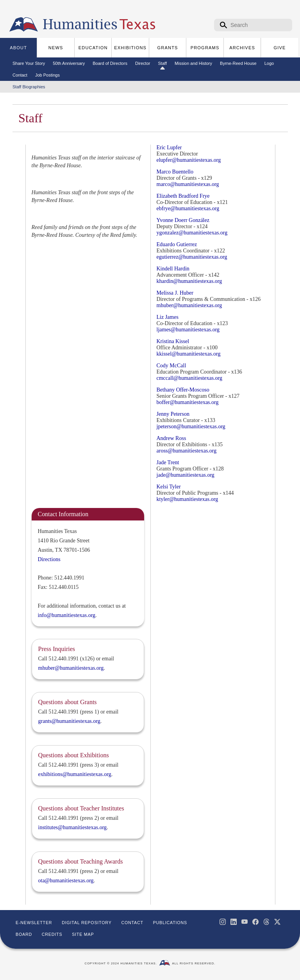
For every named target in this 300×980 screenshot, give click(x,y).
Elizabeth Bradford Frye (183, 196)
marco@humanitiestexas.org (188, 184)
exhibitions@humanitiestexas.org (75, 774)
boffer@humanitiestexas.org (188, 402)
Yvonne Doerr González (183, 220)
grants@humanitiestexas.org (69, 721)
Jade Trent (168, 462)
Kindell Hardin (173, 269)
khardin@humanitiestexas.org (189, 281)
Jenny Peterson (173, 414)
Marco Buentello (175, 172)
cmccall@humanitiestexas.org (190, 378)
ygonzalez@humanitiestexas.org (192, 233)
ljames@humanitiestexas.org (188, 330)
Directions (49, 559)
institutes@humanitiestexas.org (73, 827)
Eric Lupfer (169, 148)
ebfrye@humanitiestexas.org (188, 208)
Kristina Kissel (173, 341)
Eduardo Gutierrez (177, 244)
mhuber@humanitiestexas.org (189, 305)
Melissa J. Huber (175, 293)
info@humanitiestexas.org (67, 615)
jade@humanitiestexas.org (186, 475)
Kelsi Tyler (169, 487)
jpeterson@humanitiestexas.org (191, 427)
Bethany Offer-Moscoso (183, 390)
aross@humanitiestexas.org (187, 451)
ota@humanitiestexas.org (66, 881)
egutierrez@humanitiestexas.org (192, 257)
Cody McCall (171, 366)
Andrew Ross (171, 438)
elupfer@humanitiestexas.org (189, 160)
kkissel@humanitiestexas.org (189, 354)
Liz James (168, 317)
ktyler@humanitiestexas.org (187, 499)
